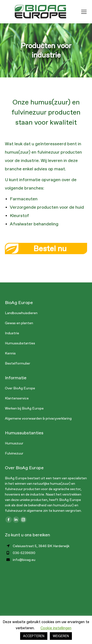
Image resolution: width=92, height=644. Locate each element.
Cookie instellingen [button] (56, 628)
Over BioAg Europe (20, 388)
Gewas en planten (19, 323)
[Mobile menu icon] (84, 12)
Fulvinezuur (14, 453)
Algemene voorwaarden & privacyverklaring (38, 418)
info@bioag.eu (24, 560)
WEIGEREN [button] (61, 636)
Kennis (10, 353)
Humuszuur (14, 443)
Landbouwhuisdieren (21, 313)
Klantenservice (17, 398)
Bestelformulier (18, 363)
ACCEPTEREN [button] (34, 636)
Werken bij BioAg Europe (24, 408)
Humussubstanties (20, 343)
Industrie (12, 333)
